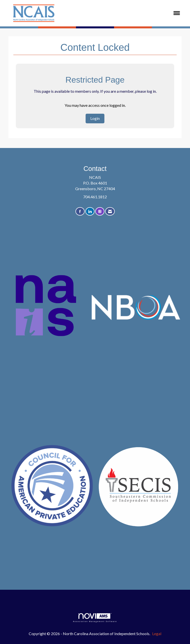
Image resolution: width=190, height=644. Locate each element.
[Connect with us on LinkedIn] (90, 212)
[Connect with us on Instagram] (100, 212)
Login (95, 118)
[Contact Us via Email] (110, 212)
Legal (157, 634)
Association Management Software (95, 618)
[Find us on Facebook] (80, 212)
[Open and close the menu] (124, 13)
